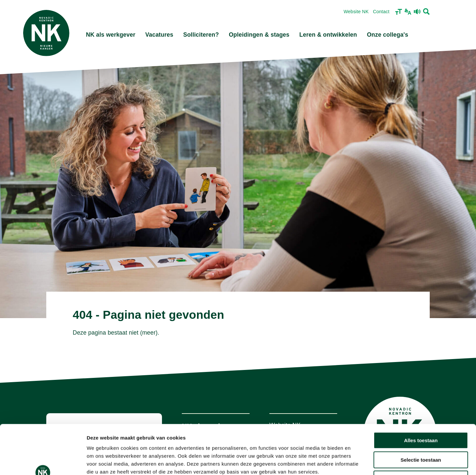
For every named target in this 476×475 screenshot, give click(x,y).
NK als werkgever (111, 35)
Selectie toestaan (421, 414)
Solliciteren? (201, 35)
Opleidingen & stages (259, 35)
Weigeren (421, 433)
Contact (381, 12)
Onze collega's (388, 35)
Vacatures (159, 35)
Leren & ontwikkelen (328, 35)
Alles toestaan (421, 394)
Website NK (356, 12)
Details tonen (357, 462)
